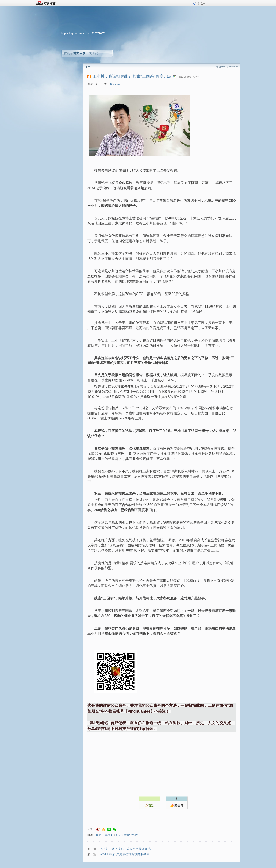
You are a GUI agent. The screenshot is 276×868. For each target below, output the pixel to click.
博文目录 (79, 53)
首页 (67, 53)
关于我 (93, 53)
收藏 (98, 835)
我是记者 (115, 84)
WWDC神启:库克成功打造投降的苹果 (124, 854)
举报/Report (131, 835)
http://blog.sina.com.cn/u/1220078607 (83, 34)
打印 (119, 835)
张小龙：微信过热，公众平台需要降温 (125, 849)
